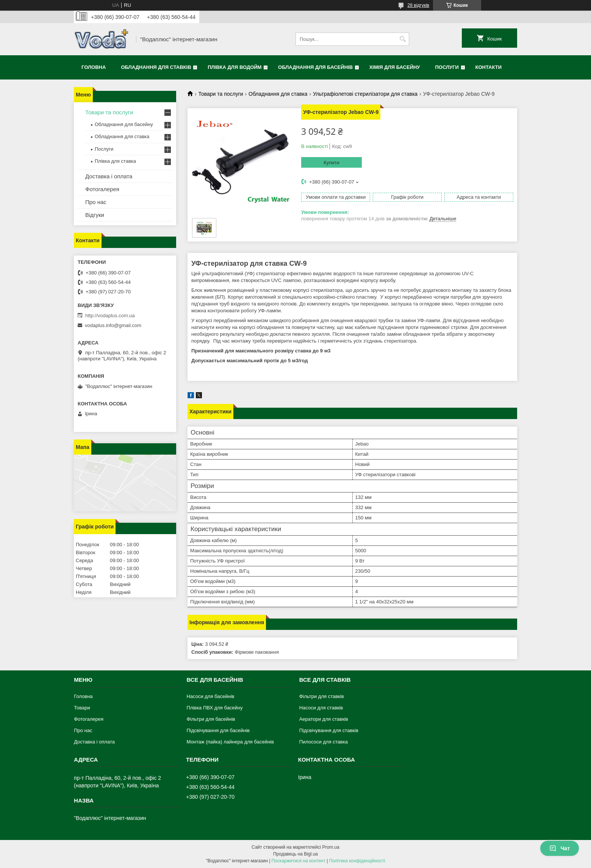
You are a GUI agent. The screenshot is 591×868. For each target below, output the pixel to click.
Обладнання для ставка (278, 94)
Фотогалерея (102, 189)
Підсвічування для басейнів (218, 730)
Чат (560, 848)
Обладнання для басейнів (315, 67)
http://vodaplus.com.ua (110, 316)
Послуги (447, 67)
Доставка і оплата (109, 176)
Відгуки (95, 215)
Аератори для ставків (324, 719)
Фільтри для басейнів (211, 719)
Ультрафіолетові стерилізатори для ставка (365, 94)
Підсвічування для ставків (329, 730)
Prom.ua (331, 847)
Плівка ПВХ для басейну (214, 708)
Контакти (489, 67)
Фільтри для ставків (322, 696)
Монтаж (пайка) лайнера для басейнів (230, 742)
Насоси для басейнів (210, 696)
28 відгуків (418, 5)
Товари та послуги (220, 94)
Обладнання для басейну (124, 124)
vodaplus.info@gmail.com (113, 325)
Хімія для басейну (395, 67)
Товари (82, 708)
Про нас (96, 202)
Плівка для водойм (235, 67)
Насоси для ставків (321, 708)
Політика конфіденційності (357, 861)
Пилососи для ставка (324, 742)
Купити (331, 163)
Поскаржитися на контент (299, 861)
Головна (94, 67)
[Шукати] (403, 39)
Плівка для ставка (115, 161)
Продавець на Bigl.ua (295, 854)
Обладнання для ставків (156, 67)
